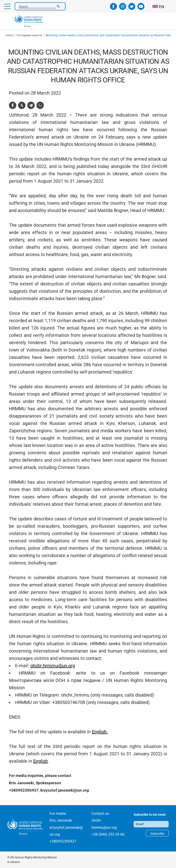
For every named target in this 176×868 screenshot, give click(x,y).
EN (162, 7)
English (41, 761)
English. (100, 732)
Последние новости (29, 35)
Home (9, 35)
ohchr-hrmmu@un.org (53, 666)
